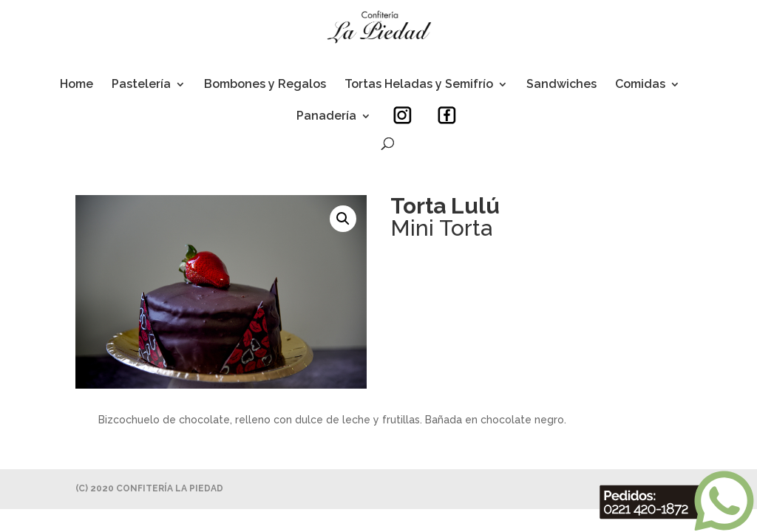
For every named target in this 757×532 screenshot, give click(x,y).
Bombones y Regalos (265, 85)
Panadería (326, 117)
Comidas (640, 85)
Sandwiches (561, 85)
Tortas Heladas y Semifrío (419, 85)
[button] (343, 219)
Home (77, 85)
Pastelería (141, 85)
